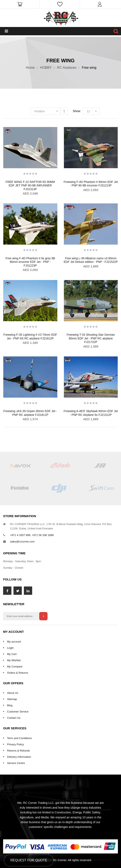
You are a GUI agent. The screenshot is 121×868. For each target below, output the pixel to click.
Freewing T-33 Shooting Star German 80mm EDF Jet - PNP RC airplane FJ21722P (91, 338)
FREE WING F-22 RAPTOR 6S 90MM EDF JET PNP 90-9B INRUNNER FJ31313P (30, 185)
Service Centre (16, 763)
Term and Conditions (19, 738)
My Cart (12, 654)
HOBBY (46, 68)
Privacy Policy (15, 744)
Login (10, 648)
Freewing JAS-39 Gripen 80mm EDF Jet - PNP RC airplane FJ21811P (30, 413)
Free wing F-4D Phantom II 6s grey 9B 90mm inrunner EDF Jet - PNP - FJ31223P (30, 262)
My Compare (15, 667)
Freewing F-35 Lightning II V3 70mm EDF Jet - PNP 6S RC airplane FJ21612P (30, 337)
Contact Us (14, 718)
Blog (10, 705)
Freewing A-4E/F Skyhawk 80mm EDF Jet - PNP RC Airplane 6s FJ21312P (91, 413)
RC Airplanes (67, 68)
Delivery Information (19, 757)
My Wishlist (14, 660)
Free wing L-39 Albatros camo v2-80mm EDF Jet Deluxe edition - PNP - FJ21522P (91, 260)
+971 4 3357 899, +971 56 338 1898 (32, 535)
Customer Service (18, 712)
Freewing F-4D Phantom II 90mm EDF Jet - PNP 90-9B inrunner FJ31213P (91, 184)
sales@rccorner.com (22, 542)
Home (30, 68)
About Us (13, 693)
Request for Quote (29, 860)
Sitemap (12, 699)
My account (14, 642)
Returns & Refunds (18, 751)
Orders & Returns (18, 673)
